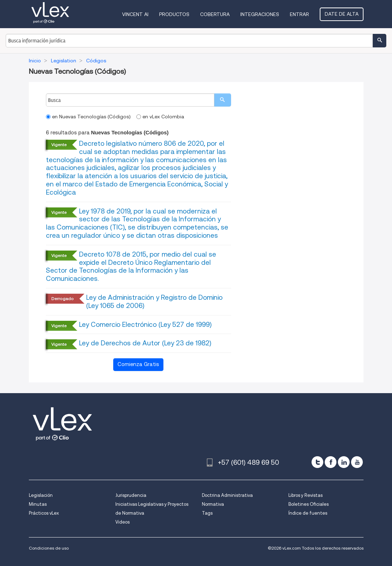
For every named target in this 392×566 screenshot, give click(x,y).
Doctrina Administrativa (227, 495)
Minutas (38, 504)
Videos (122, 522)
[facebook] (331, 462)
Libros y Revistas (305, 495)
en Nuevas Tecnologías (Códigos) (88, 117)
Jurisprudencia (131, 495)
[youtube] (357, 462)
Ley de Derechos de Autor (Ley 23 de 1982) (145, 343)
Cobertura (215, 14)
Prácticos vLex (44, 513)
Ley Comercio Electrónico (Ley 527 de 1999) (145, 325)
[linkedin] (344, 462)
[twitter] (317, 462)
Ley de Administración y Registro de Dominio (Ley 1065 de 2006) (154, 302)
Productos (174, 14)
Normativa (213, 504)
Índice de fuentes (308, 513)
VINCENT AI (135, 14)
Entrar (299, 14)
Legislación (41, 495)
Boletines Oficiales (309, 504)
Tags (207, 513)
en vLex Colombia (160, 117)
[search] (223, 100)
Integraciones (260, 14)
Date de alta (342, 14)
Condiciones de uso (49, 548)
